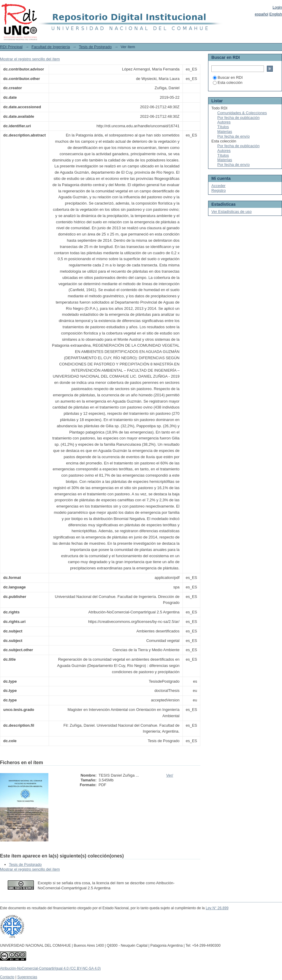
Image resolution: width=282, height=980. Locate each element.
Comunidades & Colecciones (242, 113)
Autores (224, 122)
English (276, 14)
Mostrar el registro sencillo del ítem (30, 59)
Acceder (218, 186)
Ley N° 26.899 (217, 908)
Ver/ (170, 775)
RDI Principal (11, 47)
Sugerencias (27, 977)
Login (277, 7)
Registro (218, 190)
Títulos (223, 127)
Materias (225, 132)
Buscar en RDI (228, 77)
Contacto (7, 977)
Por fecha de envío (233, 136)
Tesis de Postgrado (95, 47)
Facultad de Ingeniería (51, 47)
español (262, 14)
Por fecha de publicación (238, 118)
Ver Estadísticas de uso (232, 212)
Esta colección (228, 83)
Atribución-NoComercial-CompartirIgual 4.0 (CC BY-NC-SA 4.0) (50, 968)
